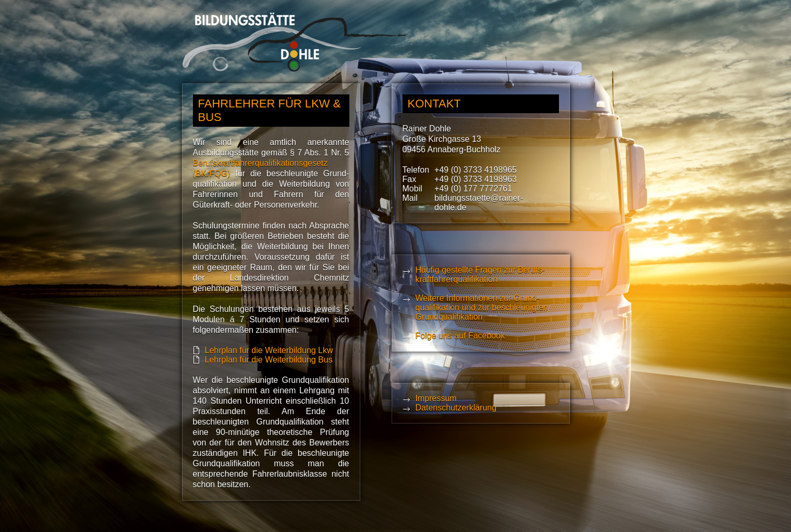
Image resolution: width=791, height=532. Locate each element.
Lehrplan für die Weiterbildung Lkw (269, 350)
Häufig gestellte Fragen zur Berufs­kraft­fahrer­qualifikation (480, 275)
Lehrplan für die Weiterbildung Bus (269, 360)
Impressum (436, 398)
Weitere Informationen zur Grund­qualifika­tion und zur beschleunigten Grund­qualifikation (482, 307)
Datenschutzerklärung (456, 408)
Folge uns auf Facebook (460, 336)
